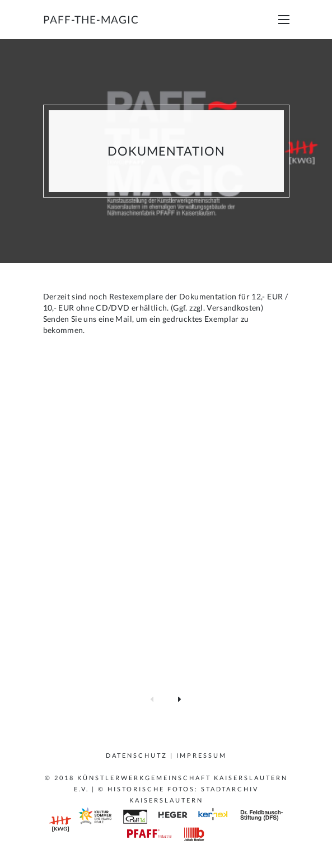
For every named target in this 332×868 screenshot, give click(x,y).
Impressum (202, 755)
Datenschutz (137, 755)
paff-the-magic (91, 19)
